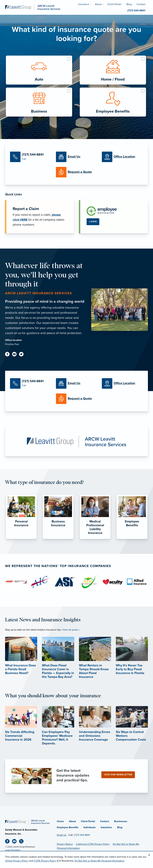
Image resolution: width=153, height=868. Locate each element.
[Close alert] (149, 855)
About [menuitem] (98, 4)
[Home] (27, 822)
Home (60, 821)
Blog (120, 827)
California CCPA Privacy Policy (93, 844)
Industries (106, 827)
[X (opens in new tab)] (23, 842)
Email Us (62, 835)
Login (93, 222)
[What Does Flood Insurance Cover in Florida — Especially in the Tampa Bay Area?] (58, 664)
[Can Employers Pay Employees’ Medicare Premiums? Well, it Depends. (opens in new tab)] (58, 731)
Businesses (121, 821)
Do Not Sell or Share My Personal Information (99, 861)
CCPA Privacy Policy (45, 861)
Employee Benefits (68, 827)
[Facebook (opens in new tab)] (9, 355)
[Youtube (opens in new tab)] (16, 355)
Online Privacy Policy (17, 861)
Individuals (90, 827)
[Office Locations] (122, 157)
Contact (105, 821)
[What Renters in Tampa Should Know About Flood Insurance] (95, 664)
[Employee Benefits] (132, 539)
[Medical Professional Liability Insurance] (95, 539)
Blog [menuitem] (129, 4)
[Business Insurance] (58, 539)
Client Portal (88, 821)
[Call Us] (31, 157)
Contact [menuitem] (141, 4)
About (72, 821)
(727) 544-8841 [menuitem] (136, 11)
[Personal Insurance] (21, 539)
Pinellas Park (12, 344)
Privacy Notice (65, 844)
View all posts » (71, 630)
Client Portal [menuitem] (114, 4)
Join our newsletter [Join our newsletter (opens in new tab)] (118, 775)
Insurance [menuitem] (84, 4)
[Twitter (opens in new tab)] (23, 355)
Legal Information (13, 850)
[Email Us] (76, 157)
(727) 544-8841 (82, 835)
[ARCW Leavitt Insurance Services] (33, 7)
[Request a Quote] (76, 172)
